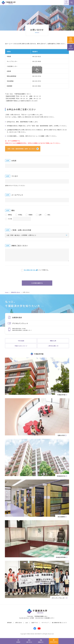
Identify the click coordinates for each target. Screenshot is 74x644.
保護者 (30, 215)
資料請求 (9, 623)
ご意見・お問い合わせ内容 (21, 230)
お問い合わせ (19, 623)
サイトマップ (45, 623)
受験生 (10, 215)
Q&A (27, 623)
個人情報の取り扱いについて (59, 623)
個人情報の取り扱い (30, 270)
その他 (10, 219)
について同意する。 (37, 270)
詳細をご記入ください (20, 246)
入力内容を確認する (37, 283)
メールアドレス (17, 195)
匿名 (49, 215)
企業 (40, 215)
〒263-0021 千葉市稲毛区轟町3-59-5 (37, 616)
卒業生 (20, 215)
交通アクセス (35, 623)
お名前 (14, 161)
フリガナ (15, 176)
